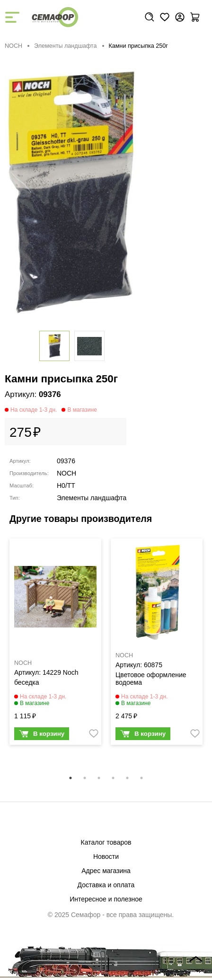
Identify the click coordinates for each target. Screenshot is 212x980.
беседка (27, 682)
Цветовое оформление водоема (151, 679)
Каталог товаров (106, 842)
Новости (106, 856)
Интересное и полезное (106, 899)
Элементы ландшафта (65, 46)
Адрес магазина (106, 871)
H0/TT (66, 486)
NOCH (13, 46)
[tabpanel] (55, 644)
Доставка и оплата (106, 885)
